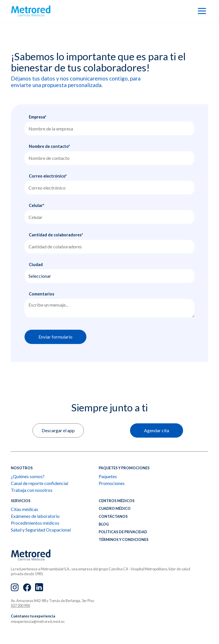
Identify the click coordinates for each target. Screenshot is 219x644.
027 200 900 (20, 605)
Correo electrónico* (48, 176)
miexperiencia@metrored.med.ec (38, 621)
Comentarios (41, 294)
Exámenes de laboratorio (35, 516)
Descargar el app (58, 430)
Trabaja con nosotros (32, 490)
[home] (31, 11)
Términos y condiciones (124, 540)
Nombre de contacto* (49, 146)
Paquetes (108, 476)
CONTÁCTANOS (113, 516)
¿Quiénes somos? (28, 476)
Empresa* (37, 117)
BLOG (104, 524)
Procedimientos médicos (35, 523)
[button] (202, 11)
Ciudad (36, 264)
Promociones (112, 483)
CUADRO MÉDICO (115, 508)
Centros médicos (117, 501)
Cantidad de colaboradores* (56, 235)
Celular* (36, 205)
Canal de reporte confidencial (39, 483)
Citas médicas (25, 509)
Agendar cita (157, 430)
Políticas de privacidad (123, 532)
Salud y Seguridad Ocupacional (41, 530)
